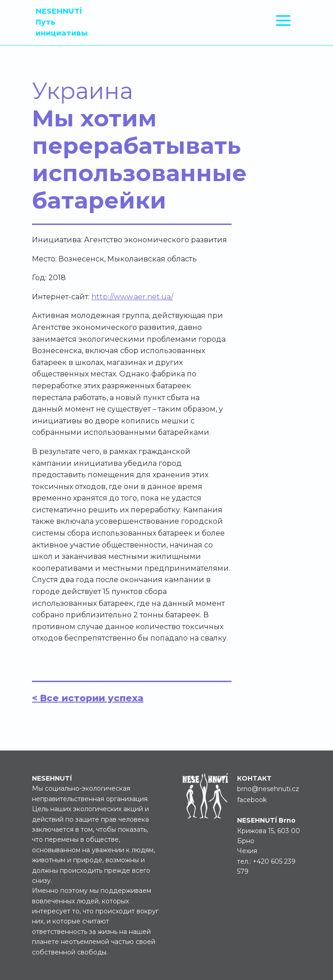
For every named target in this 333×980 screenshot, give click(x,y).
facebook (252, 800)
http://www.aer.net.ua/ (132, 297)
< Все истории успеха (88, 698)
